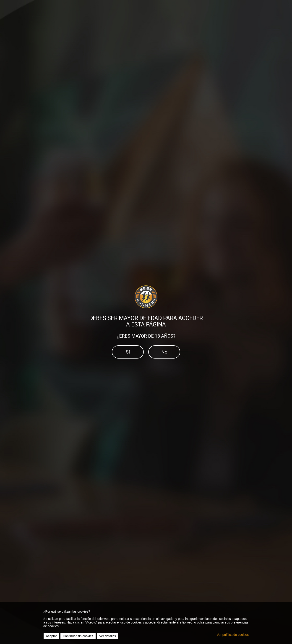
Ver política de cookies (233, 635)
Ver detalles (108, 636)
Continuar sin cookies (78, 636)
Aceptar (51, 636)
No (164, 352)
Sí (128, 352)
